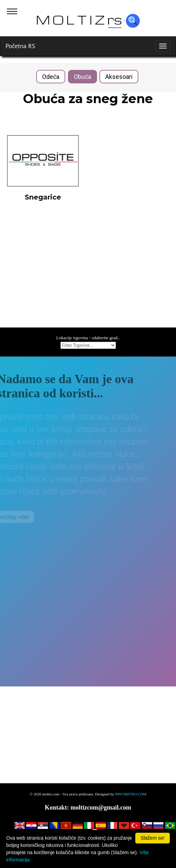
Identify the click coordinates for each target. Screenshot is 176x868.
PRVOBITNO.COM (131, 794)
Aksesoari (119, 77)
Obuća (82, 77)
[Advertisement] (88, 279)
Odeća (51, 77)
